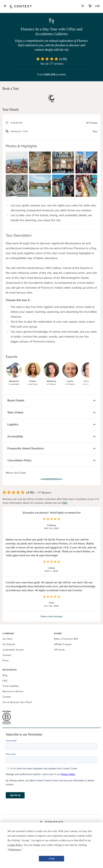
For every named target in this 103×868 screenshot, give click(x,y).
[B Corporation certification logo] (51, 717)
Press (5, 660)
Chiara (33, 381)
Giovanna (14, 381)
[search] (83, 6)
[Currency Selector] (97, 6)
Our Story (8, 639)
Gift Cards (59, 650)
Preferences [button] (15, 850)
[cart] (90, 6)
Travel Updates (11, 686)
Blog (5, 675)
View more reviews (51, 616)
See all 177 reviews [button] (52, 64)
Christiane (89, 381)
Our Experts (9, 644)
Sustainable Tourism (13, 650)
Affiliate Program (63, 644)
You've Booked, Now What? (17, 702)
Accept (51, 858)
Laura (70, 381)
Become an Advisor (13, 691)
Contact (7, 697)
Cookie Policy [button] (15, 845)
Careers (7, 655)
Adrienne (51, 381)
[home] (21, 6)
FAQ (65, 503)
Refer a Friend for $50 (66, 639)
